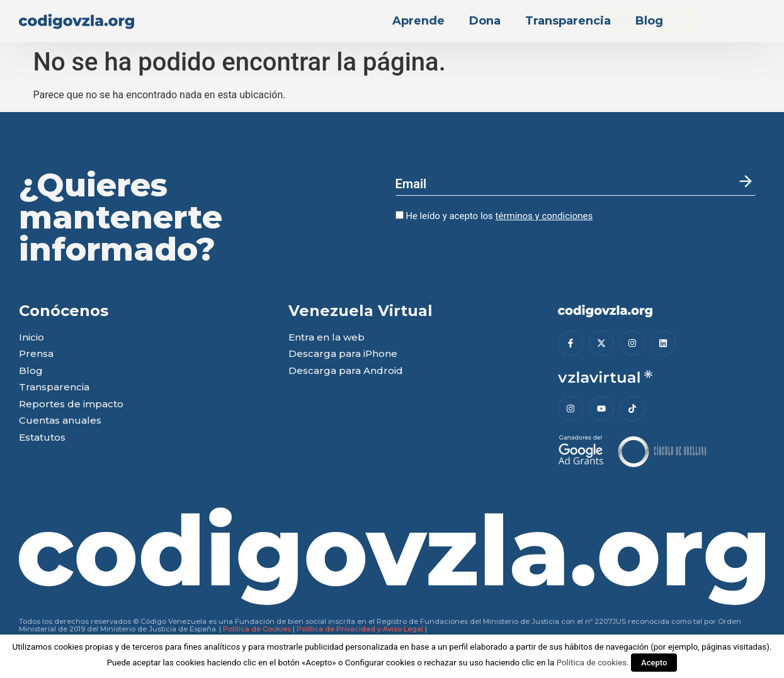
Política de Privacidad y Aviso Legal (360, 629)
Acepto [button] (654, 663)
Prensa (36, 354)
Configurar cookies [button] (380, 663)
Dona (485, 21)
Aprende (418, 21)
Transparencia (568, 21)
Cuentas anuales (60, 421)
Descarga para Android (346, 371)
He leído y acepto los (494, 216)
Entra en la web (327, 338)
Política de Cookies (257, 629)
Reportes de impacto (71, 404)
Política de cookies (592, 663)
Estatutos (42, 438)
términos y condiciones (544, 216)
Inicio (31, 338)
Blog (649, 21)
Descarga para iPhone (343, 354)
